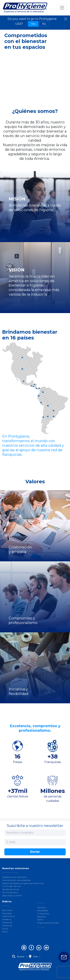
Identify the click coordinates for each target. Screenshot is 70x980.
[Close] (66, 19)
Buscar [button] (18, 957)
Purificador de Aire (12, 886)
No (44, 24)
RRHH (40, 920)
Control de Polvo (10, 892)
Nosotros (41, 917)
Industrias (7, 922)
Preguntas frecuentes (48, 923)
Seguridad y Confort (12, 896)
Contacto (42, 908)
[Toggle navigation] (62, 8)
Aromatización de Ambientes (16, 880)
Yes (33, 24)
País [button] (33, 957)
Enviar (35, 852)
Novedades (43, 910)
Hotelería (7, 919)
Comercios (7, 926)
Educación (7, 910)
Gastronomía (9, 916)
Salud (5, 929)
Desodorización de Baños (15, 877)
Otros (5, 932)
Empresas (7, 913)
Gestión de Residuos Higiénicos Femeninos (23, 883)
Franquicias (43, 914)
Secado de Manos (11, 889)
